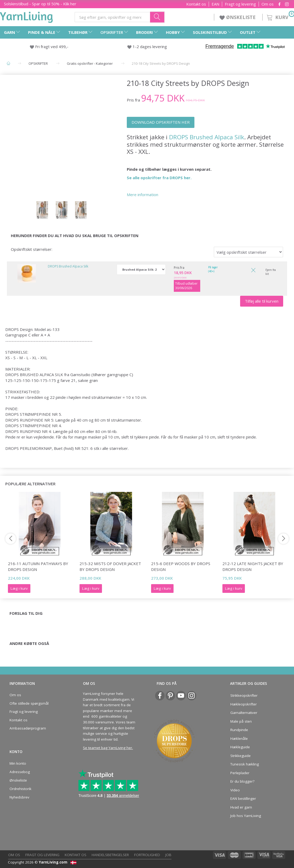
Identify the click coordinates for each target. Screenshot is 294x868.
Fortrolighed (147, 855)
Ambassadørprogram (28, 728)
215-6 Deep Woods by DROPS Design (181, 566)
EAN (215, 4)
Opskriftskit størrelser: (32, 249)
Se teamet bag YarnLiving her (108, 748)
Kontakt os (196, 4)
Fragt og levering (240, 4)
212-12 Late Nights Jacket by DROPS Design (253, 566)
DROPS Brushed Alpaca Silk (207, 137)
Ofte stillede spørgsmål (29, 703)
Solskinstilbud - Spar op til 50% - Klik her (40, 4)
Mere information (143, 195)
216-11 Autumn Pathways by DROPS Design (38, 566)
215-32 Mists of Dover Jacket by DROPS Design (110, 566)
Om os (268, 4)
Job (168, 855)
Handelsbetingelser (110, 855)
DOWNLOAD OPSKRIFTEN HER (161, 122)
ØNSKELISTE (238, 17)
